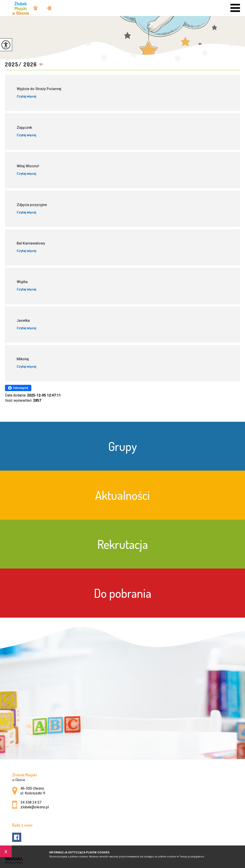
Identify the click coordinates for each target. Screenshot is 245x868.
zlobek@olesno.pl (49, 8)
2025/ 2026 (21, 64)
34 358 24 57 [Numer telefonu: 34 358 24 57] (31, 802)
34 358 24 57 (35, 8)
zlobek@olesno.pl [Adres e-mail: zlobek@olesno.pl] (35, 807)
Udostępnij (18, 388)
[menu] (235, 8)
